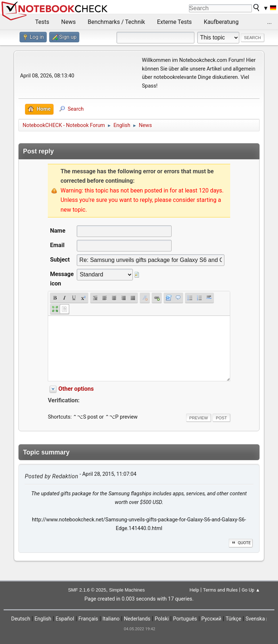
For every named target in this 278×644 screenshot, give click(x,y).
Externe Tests (174, 22)
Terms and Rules (220, 590)
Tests (42, 22)
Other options (76, 389)
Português (185, 619)
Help (194, 590)
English (43, 619)
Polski (162, 619)
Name (58, 231)
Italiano (111, 619)
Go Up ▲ (251, 590)
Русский (211, 619)
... (269, 22)
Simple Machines (127, 590)
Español (65, 619)
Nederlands (137, 619)
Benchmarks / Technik (116, 22)
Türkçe (233, 619)
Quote (241, 543)
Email (57, 245)
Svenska (255, 619)
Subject (60, 260)
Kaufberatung (221, 22)
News (68, 22)
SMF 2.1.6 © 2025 (87, 590)
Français (88, 619)
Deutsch (21, 619)
